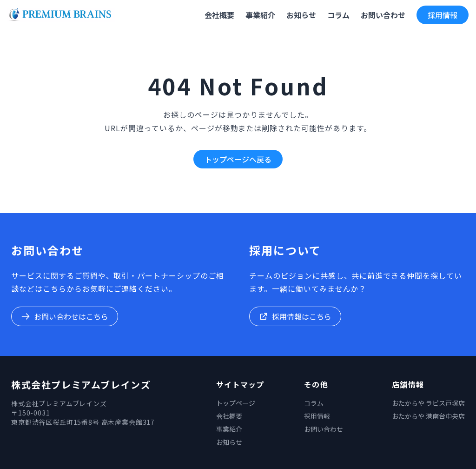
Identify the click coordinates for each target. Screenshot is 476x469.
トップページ (236, 403)
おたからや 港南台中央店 (428, 416)
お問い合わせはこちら (65, 316)
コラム (314, 403)
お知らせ (229, 442)
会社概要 (229, 416)
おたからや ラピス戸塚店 (428, 403)
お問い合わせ (324, 429)
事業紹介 (229, 429)
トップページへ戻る (238, 159)
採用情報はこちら (295, 316)
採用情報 (443, 15)
